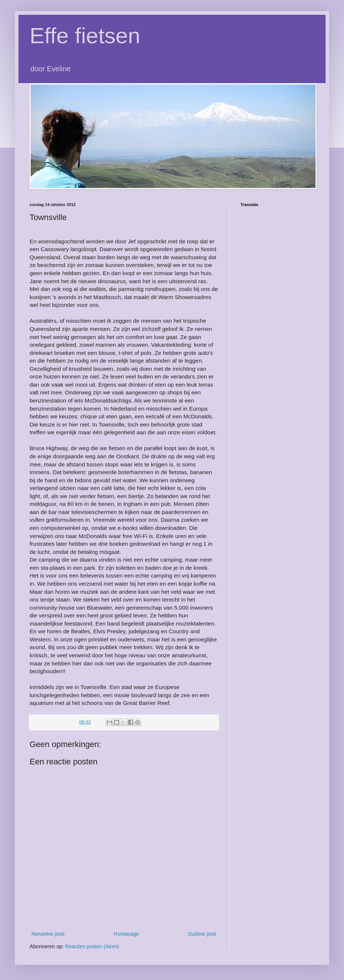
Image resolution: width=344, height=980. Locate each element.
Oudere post (202, 934)
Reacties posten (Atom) (92, 946)
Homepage (126, 934)
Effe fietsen (85, 36)
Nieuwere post (48, 934)
